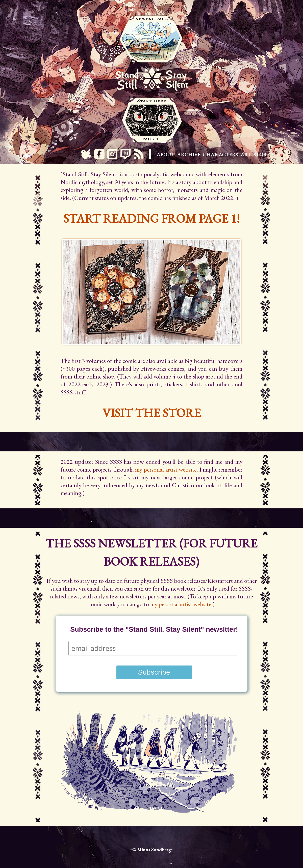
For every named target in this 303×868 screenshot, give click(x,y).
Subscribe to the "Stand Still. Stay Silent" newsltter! (154, 629)
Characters (220, 155)
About (166, 155)
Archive (189, 155)
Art (246, 155)
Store (262, 155)
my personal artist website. (167, 469)
